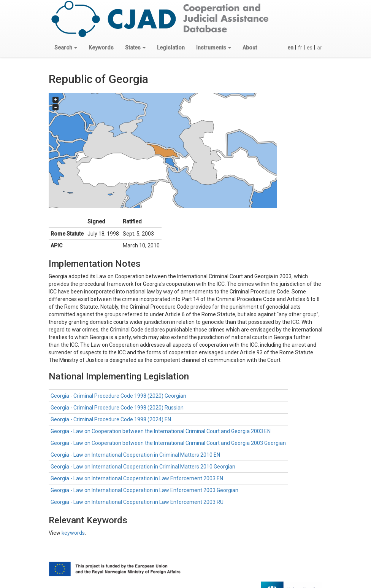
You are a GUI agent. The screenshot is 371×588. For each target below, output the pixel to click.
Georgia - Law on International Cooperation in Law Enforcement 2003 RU (137, 502)
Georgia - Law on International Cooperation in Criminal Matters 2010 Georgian (143, 467)
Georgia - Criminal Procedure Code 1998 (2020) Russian (117, 408)
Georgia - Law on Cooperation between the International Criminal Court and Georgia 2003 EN (161, 431)
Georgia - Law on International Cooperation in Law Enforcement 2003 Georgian (144, 490)
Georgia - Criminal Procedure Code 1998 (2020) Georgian (118, 396)
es (310, 48)
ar (319, 48)
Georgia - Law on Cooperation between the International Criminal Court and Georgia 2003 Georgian (168, 443)
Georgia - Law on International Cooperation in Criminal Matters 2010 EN (135, 455)
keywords (73, 533)
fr (300, 48)
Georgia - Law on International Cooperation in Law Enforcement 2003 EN (137, 478)
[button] (66, 48)
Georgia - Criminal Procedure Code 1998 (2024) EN (111, 419)
